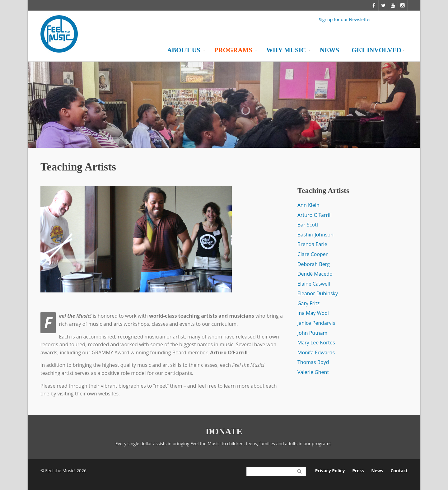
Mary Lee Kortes (316, 343)
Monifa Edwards (316, 352)
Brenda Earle (312, 244)
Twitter (309, 20)
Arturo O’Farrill (315, 215)
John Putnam (312, 333)
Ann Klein (308, 205)
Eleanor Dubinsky (318, 293)
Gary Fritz (308, 303)
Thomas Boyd (313, 362)
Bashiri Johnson (315, 235)
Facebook (295, 20)
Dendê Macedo (315, 274)
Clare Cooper (313, 254)
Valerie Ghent (313, 372)
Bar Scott (308, 225)
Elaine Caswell (314, 284)
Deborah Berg (314, 264)
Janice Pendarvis (316, 323)
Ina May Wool (313, 313)
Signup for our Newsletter (345, 19)
